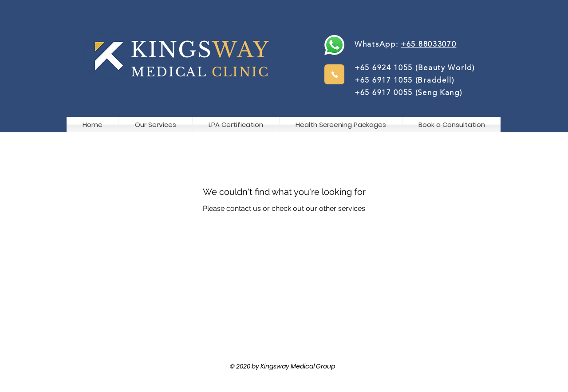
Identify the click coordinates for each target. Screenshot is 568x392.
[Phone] (334, 74)
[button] (452, 125)
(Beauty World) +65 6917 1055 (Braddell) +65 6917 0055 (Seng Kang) (418, 80)
